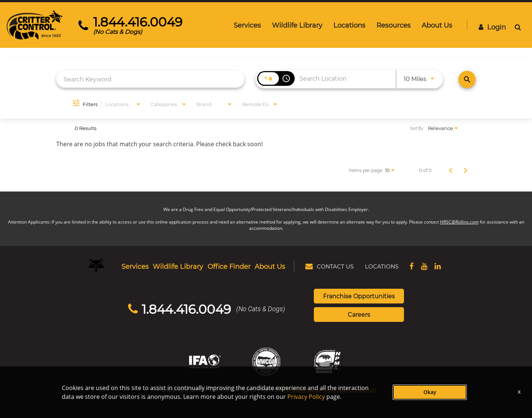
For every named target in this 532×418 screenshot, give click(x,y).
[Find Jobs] (467, 79)
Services (247, 25)
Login (492, 27)
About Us (437, 25)
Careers (359, 314)
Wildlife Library (297, 25)
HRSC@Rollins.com (459, 222)
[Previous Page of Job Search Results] (451, 170)
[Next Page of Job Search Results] (465, 170)
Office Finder (229, 266)
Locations (349, 25)
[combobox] (150, 79)
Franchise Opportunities (359, 296)
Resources (393, 25)
